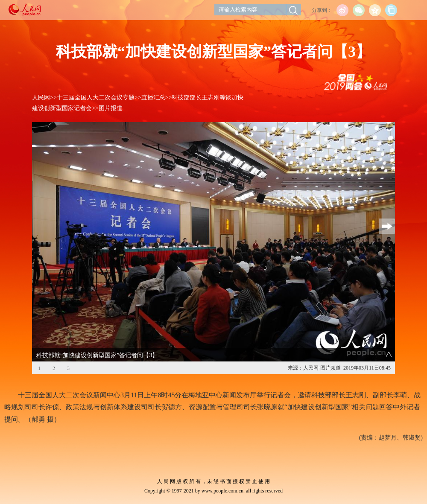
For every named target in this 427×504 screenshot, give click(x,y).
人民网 (41, 98)
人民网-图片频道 (322, 368)
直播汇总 (153, 98)
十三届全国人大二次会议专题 (96, 98)
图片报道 (111, 108)
